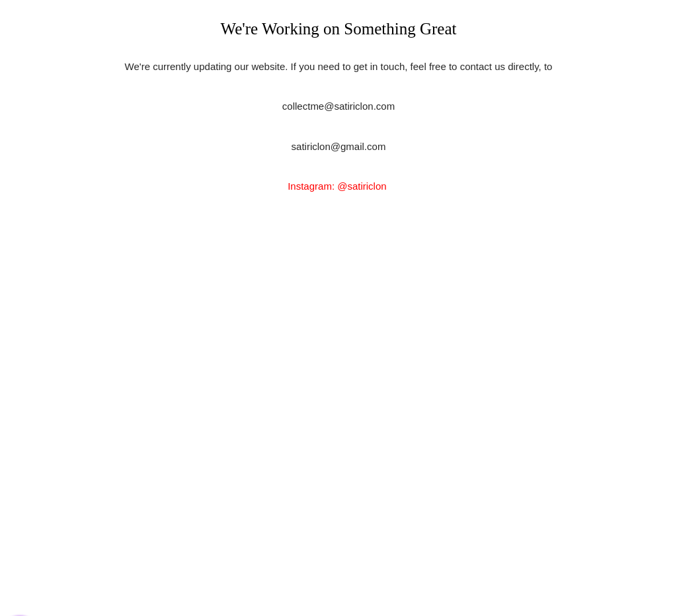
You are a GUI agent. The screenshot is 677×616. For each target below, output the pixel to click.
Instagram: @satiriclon (338, 186)
